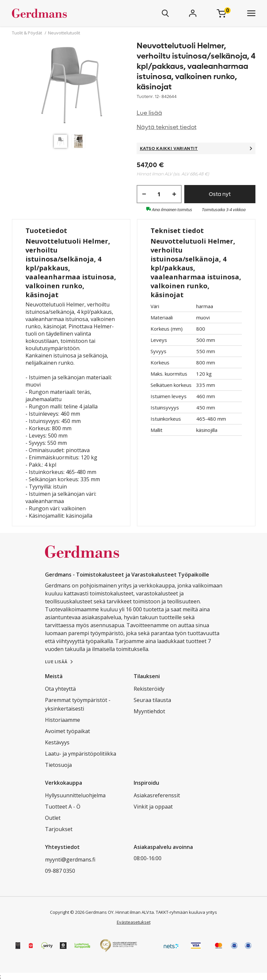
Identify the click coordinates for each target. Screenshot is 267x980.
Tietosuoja (58, 765)
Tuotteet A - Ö (63, 807)
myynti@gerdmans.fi (70, 860)
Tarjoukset (59, 829)
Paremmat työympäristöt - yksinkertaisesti (78, 704)
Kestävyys (57, 742)
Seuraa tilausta (152, 700)
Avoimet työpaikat (67, 731)
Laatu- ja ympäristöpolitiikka (81, 754)
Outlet (53, 818)
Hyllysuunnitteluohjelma (75, 795)
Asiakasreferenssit (157, 795)
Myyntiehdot (149, 711)
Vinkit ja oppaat (153, 807)
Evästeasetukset (134, 922)
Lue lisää (149, 113)
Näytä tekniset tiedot (167, 127)
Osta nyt (220, 194)
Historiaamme (63, 720)
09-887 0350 (60, 871)
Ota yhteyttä (60, 689)
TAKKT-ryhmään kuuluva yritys (186, 912)
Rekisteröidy (149, 689)
